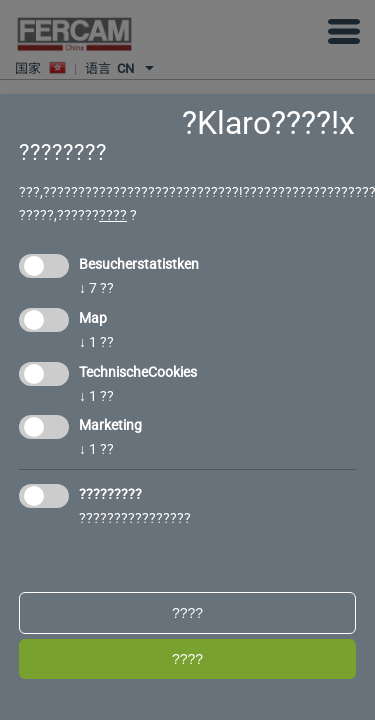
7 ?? (96, 288)
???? (113, 215)
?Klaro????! (260, 123)
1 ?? (96, 342)
